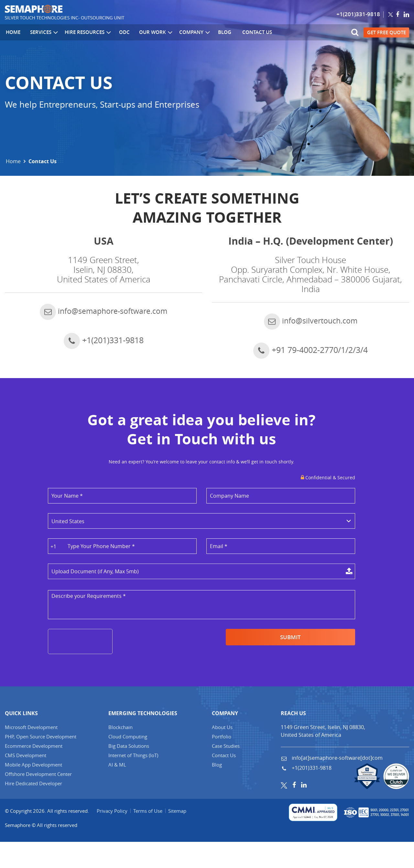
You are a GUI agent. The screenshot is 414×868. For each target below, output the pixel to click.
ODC (121, 32)
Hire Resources (86, 33)
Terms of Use (149, 837)
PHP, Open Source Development (41, 763)
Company (191, 33)
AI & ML (117, 791)
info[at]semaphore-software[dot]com (337, 784)
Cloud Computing (128, 763)
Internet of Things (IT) (133, 781)
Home (12, 32)
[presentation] (97, 655)
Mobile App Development (33, 791)
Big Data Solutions (129, 772)
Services (42, 33)
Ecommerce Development (34, 772)
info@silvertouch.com (311, 334)
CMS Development (26, 781)
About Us (222, 753)
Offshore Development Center (38, 800)
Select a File (202, 585)
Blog (220, 32)
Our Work (152, 33)
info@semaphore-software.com (104, 324)
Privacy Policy (112, 837)
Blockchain (120, 753)
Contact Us (251, 32)
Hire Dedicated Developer (33, 810)
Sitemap (179, 837)
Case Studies (226, 772)
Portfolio (222, 763)
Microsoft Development (31, 753)
